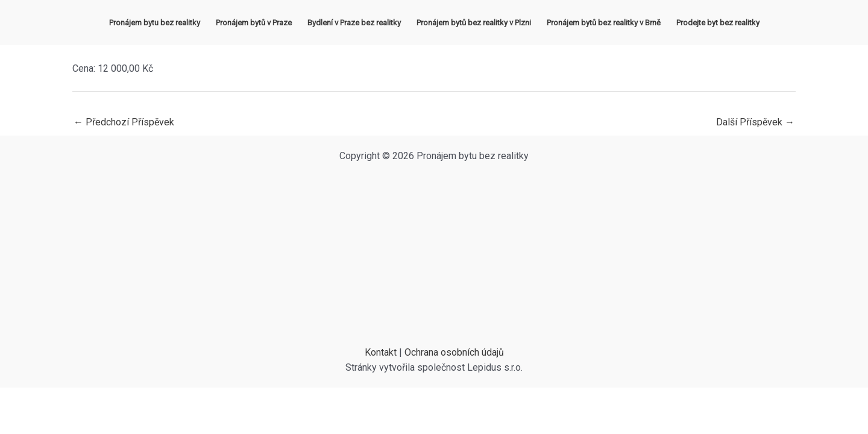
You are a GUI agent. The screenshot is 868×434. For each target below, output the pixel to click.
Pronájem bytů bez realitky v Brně (604, 23)
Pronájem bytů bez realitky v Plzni (474, 23)
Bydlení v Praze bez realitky (354, 23)
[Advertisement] (434, 254)
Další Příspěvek (755, 122)
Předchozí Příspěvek (124, 122)
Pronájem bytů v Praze (254, 23)
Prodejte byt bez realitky (718, 23)
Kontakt (381, 352)
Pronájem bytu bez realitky (155, 23)
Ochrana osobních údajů (454, 352)
